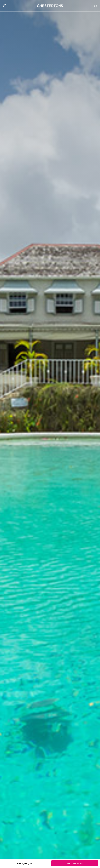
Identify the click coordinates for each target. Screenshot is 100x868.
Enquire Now (75, 863)
